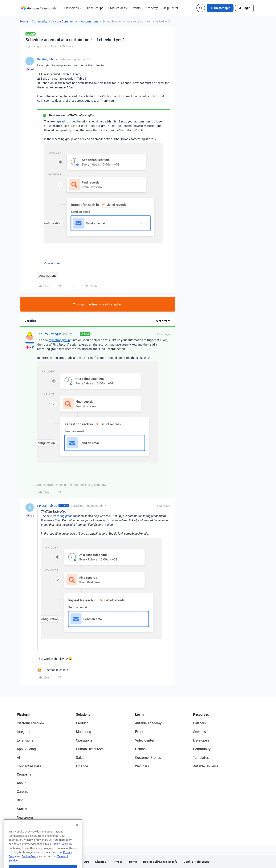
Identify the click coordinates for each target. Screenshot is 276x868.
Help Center (171, 8)
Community (40, 21)
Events (136, 8)
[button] (220, 8)
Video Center (145, 740)
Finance (82, 766)
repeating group (66, 121)
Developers (201, 740)
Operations (84, 740)
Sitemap (101, 862)
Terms (133, 862)
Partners (199, 723)
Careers (22, 792)
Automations (90, 21)
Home (24, 21)
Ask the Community (64, 21)
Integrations (26, 732)
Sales (80, 758)
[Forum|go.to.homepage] (39, 8)
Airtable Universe (206, 766)
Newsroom (25, 817)
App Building (26, 749)
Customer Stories (148, 758)
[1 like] (53, 670)
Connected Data (29, 766)
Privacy (117, 862)
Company (24, 774)
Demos (140, 749)
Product (82, 723)
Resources (201, 714)
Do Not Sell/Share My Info (160, 862)
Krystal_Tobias (47, 59)
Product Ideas (117, 8)
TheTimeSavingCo (49, 334)
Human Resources (90, 749)
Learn (139, 714)
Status (22, 809)
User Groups (95, 8)
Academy (152, 8)
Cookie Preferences (196, 862)
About (21, 783)
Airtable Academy (148, 723)
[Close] (77, 834)
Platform (24, 714)
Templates (201, 758)
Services (199, 732)
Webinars (142, 766)
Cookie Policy (60, 853)
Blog (20, 800)
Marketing (84, 732)
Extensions (25, 740)
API (86, 862)
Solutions (83, 714)
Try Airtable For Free (32, 826)
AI (18, 758)
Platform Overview (31, 723)
